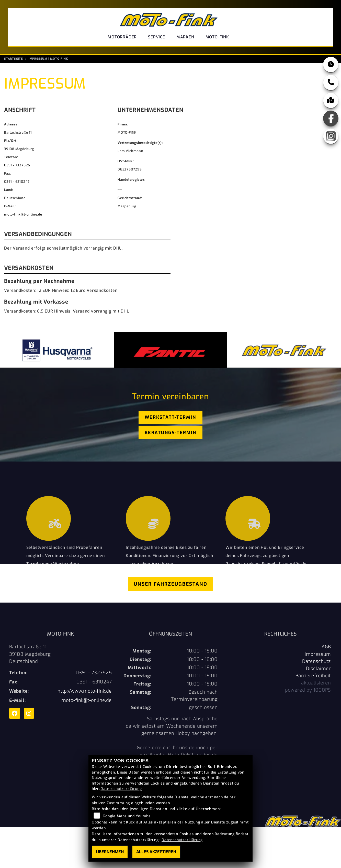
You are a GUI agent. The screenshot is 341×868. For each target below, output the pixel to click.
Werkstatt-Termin (170, 418)
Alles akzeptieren (156, 852)
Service (157, 37)
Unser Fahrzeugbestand (170, 585)
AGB (326, 647)
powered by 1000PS (308, 691)
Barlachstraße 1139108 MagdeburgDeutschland (30, 655)
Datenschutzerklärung (121, 789)
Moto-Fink (217, 37)
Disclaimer (318, 669)
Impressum (318, 655)
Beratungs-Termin (170, 433)
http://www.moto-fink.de (85, 692)
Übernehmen (110, 852)
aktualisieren (316, 683)
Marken (185, 37)
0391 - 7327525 (17, 166)
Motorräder (122, 37)
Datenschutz (316, 662)
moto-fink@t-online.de (23, 215)
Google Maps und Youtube (127, 816)
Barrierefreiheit (313, 676)
